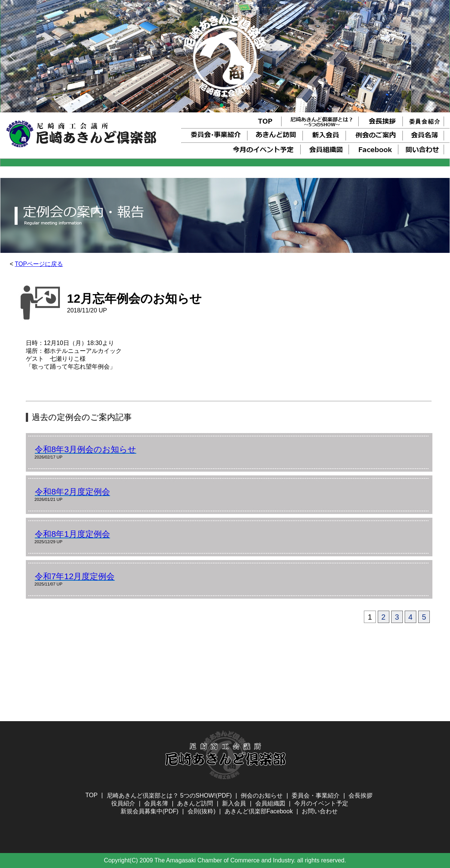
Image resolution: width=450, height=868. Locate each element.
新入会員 (234, 803)
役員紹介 (123, 803)
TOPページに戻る (39, 264)
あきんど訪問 (195, 803)
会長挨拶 (361, 796)
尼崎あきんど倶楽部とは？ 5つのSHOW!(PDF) (169, 796)
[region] (225, 56)
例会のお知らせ (262, 796)
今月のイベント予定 (321, 803)
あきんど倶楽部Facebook (259, 811)
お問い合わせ (320, 811)
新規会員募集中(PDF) (150, 811)
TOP (92, 795)
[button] (12, 56)
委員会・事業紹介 (316, 796)
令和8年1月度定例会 (72, 534)
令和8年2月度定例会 (72, 492)
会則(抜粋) (202, 811)
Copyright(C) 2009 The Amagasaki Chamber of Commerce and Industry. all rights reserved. (225, 860)
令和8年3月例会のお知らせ (86, 449)
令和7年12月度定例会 (75, 576)
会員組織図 (270, 803)
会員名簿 (156, 803)
